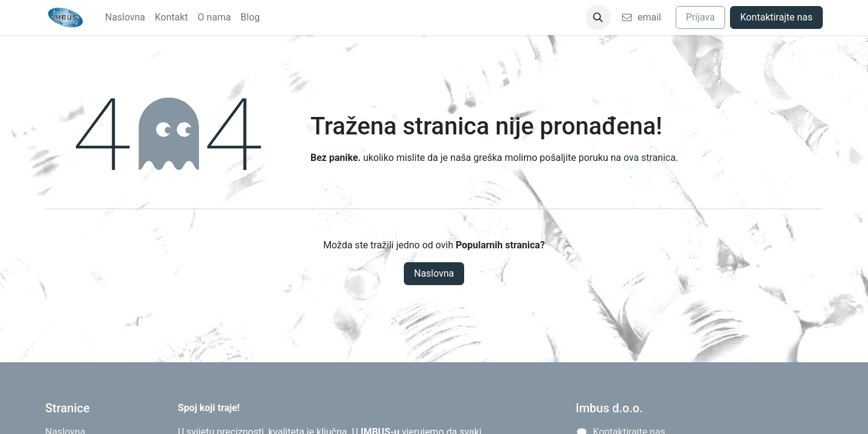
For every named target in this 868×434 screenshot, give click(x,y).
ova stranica (649, 158)
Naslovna (434, 273)
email (641, 17)
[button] (598, 17)
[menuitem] (125, 17)
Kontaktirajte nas (776, 17)
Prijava (700, 17)
